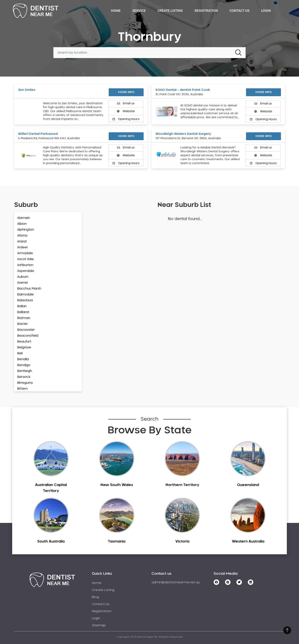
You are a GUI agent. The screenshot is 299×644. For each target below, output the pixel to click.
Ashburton (25, 265)
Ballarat (23, 312)
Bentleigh (25, 371)
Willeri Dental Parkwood (38, 134)
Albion (22, 224)
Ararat (22, 241)
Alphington (26, 230)
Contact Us (239, 11)
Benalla (23, 359)
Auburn (23, 277)
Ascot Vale (25, 259)
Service (139, 11)
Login (266, 11)
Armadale (25, 253)
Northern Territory (182, 485)
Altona (22, 236)
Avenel (22, 283)
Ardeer (22, 247)
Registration (206, 11)
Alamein (24, 218)
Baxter (22, 324)
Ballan (22, 306)
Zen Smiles (27, 90)
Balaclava (25, 300)
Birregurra (25, 383)
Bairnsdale (25, 294)
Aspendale (26, 271)
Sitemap (99, 625)
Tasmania (117, 542)
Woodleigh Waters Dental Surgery (183, 134)
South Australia (51, 542)
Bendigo (24, 365)
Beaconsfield (28, 336)
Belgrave (24, 347)
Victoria (182, 542)
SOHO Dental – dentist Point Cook (183, 90)
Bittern (22, 389)
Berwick (24, 377)
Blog (95, 597)
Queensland (248, 485)
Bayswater (26, 330)
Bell (20, 353)
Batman (24, 318)
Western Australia (248, 542)
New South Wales (117, 485)
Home (116, 11)
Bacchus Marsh (29, 289)
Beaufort (24, 342)
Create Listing (170, 11)
